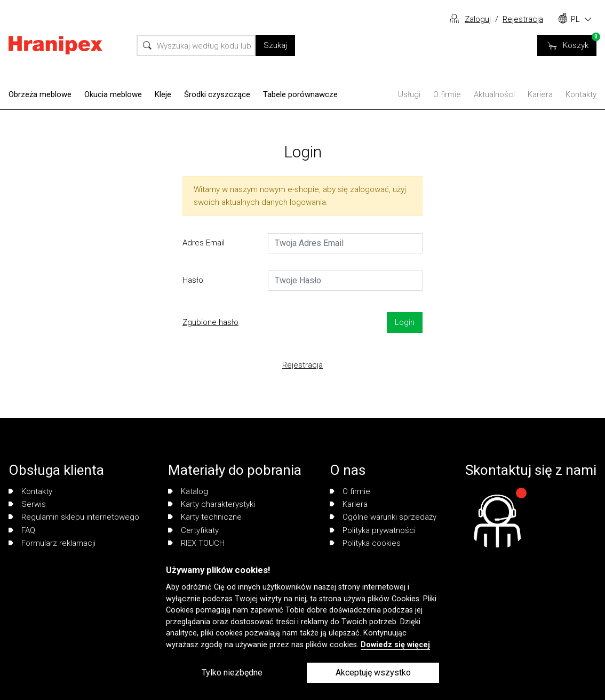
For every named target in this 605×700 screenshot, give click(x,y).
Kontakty (581, 94)
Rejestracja (523, 19)
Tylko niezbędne (232, 673)
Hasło (193, 280)
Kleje (163, 94)
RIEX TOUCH (196, 543)
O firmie (447, 94)
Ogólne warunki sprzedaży (383, 517)
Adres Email (204, 243)
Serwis (27, 504)
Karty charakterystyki (212, 504)
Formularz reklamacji (52, 543)
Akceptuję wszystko (373, 673)
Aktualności (494, 94)
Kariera (540, 94)
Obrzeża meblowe (40, 94)
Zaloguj (478, 19)
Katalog (188, 491)
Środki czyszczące (217, 94)
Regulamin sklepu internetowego (74, 517)
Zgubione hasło (210, 322)
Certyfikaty (193, 530)
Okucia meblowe (113, 94)
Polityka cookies (365, 543)
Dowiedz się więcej (395, 645)
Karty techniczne (205, 517)
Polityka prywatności (373, 530)
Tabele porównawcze (300, 94)
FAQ (22, 530)
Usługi (409, 94)
